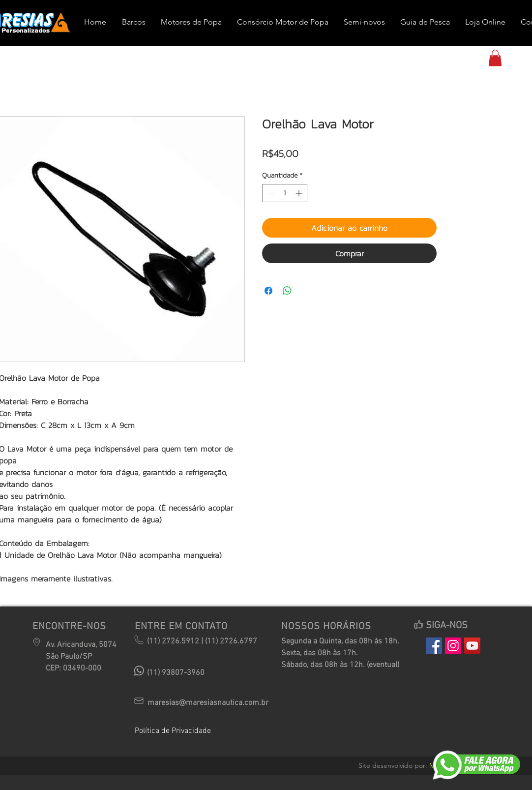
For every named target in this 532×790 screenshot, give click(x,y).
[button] (495, 58)
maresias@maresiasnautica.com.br (208, 703)
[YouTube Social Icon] (472, 646)
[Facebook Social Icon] (434, 646)
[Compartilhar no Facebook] (268, 291)
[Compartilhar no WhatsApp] (287, 291)
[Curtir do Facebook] (449, 717)
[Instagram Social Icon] (453, 646)
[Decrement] (270, 193)
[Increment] (300, 193)
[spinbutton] (285, 193)
